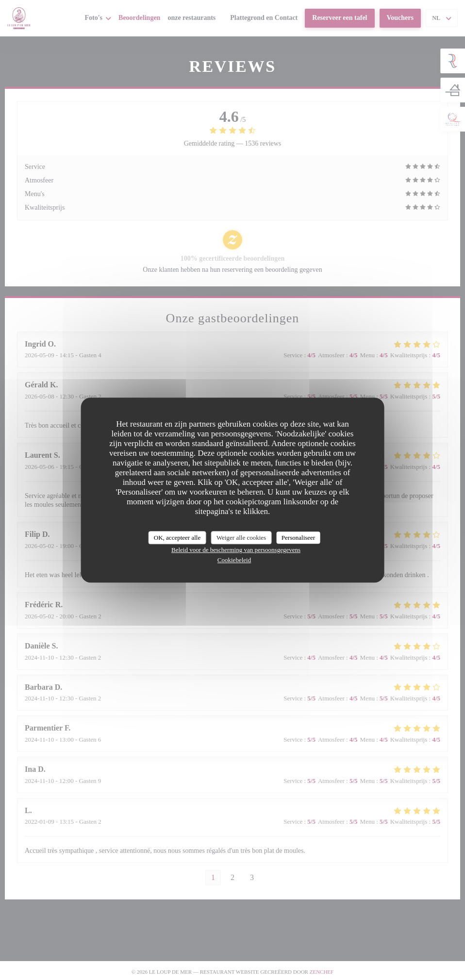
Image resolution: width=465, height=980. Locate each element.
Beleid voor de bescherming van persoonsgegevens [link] (236, 550)
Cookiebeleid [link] (234, 560)
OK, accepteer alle (177, 538)
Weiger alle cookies (241, 538)
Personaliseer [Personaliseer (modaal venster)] (298, 538)
